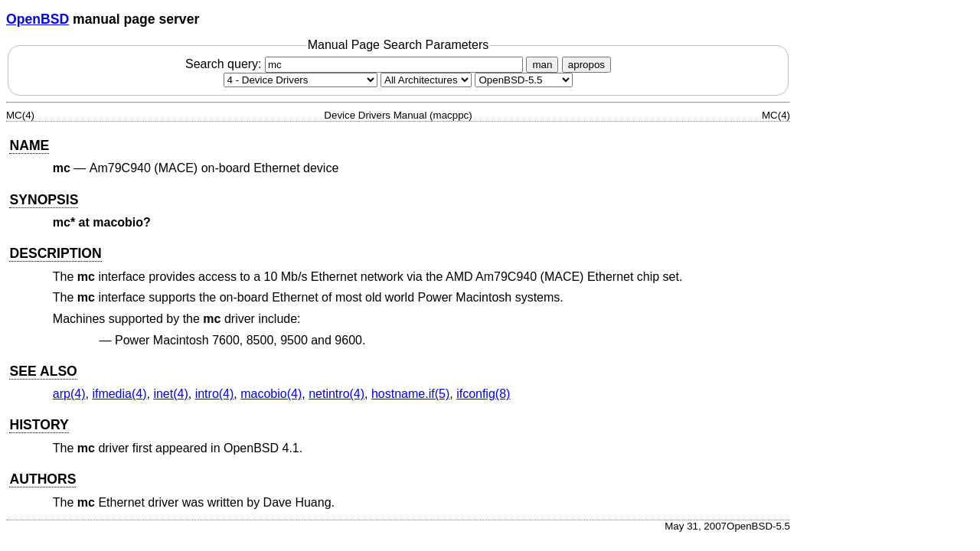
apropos (586, 65)
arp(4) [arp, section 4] (69, 394)
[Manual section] (301, 80)
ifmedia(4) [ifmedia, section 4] (119, 394)
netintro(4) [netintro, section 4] (336, 394)
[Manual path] (524, 80)
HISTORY (39, 425)
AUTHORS (42, 479)
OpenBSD (38, 19)
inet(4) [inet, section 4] (170, 394)
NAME (29, 145)
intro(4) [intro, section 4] (215, 394)
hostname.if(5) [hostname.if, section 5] (410, 394)
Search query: (356, 64)
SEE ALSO (43, 371)
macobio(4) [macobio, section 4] (271, 394)
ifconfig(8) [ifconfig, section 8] (483, 394)
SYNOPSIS (44, 200)
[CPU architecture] (426, 80)
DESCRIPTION (55, 253)
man (542, 65)
